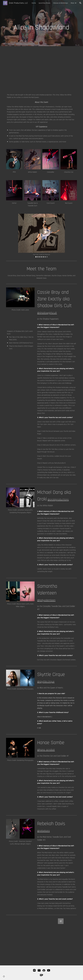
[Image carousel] (41, 236)
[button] (80, 3)
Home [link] (34, 3)
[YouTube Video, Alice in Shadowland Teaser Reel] (20, 321)
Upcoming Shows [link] (44, 3)
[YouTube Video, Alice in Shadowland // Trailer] (60, 68)
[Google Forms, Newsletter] (41, 941)
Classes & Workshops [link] (61, 3)
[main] (41, 23)
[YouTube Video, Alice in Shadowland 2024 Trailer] (23, 68)
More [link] (73, 3)
